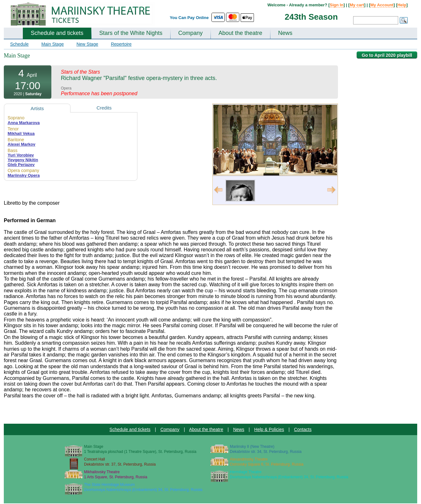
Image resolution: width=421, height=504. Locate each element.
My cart (357, 5)
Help (402, 5)
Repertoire (121, 44)
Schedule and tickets (57, 33)
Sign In (337, 5)
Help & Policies (269, 429)
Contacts (303, 429)
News (285, 33)
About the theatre (240, 33)
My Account (382, 5)
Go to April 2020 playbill (387, 55)
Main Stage (52, 44)
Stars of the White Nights (131, 33)
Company (190, 33)
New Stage (87, 44)
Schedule (19, 44)
